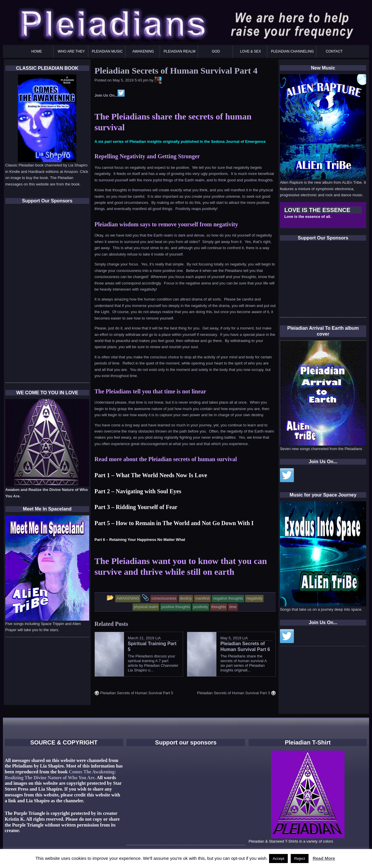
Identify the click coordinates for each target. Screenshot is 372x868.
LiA (158, 638)
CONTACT (334, 51)
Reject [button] (300, 859)
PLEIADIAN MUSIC (107, 51)
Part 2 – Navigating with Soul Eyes (138, 491)
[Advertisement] (324, 281)
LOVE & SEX (251, 51)
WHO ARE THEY (71, 51)
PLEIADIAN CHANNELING (292, 51)
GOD (216, 51)
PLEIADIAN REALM (179, 51)
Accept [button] (278, 859)
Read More (324, 858)
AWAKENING (143, 51)
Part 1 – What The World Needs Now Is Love (151, 475)
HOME (37, 51)
